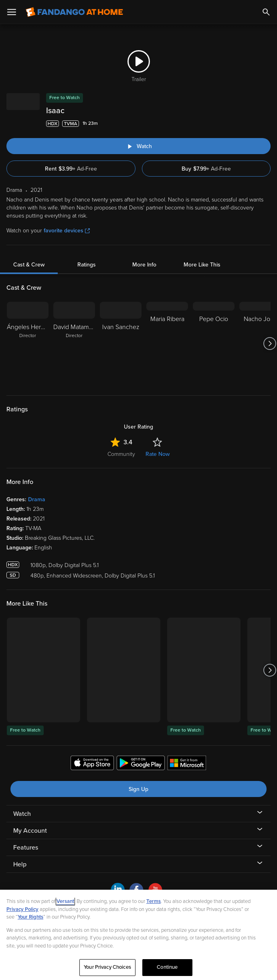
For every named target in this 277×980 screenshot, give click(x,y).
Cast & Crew (29, 265)
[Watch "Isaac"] (138, 146)
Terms (154, 901)
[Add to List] (267, 124)
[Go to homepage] (74, 12)
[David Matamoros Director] (74, 344)
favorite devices (67, 231)
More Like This (202, 265)
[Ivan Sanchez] (121, 344)
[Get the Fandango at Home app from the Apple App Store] (92, 764)
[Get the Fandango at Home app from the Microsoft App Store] (187, 764)
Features (26, 848)
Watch (22, 814)
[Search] (266, 12)
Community (121, 454)
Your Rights (30, 917)
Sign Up (138, 789)
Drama (37, 499)
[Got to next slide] (270, 344)
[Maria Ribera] (167, 344)
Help (20, 864)
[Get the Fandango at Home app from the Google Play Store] (141, 764)
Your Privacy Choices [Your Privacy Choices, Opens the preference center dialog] (107, 967)
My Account (30, 831)
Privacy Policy (22, 909)
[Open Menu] (12, 12)
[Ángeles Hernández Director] (28, 344)
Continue (167, 967)
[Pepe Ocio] (214, 344)
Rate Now (158, 454)
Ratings (87, 265)
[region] (138, 935)
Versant (65, 901)
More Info (144, 265)
